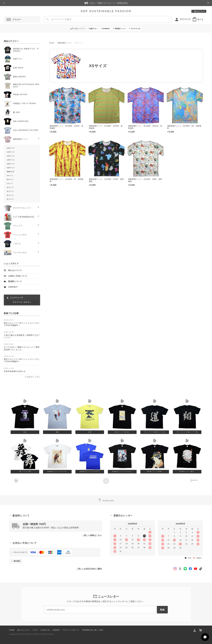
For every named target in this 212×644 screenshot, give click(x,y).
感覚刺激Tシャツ (65, 43)
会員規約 (56, 630)
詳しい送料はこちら (93, 535)
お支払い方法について (18, 276)
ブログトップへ (33, 377)
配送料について (15, 281)
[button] (25, 416)
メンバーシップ (17, 298)
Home (52, 43)
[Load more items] (106, 481)
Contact (13, 287)
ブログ (35, 630)
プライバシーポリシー (71, 630)
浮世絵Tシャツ (120, 29)
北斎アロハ (93, 29)
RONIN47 (106, 29)
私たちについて (199, 11)
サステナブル (136, 29)
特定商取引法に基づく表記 (93, 630)
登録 (162, 610)
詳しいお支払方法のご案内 (90, 569)
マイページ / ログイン (22, 302)
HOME (12, 630)
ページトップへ (106, 500)
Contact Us (45, 630)
